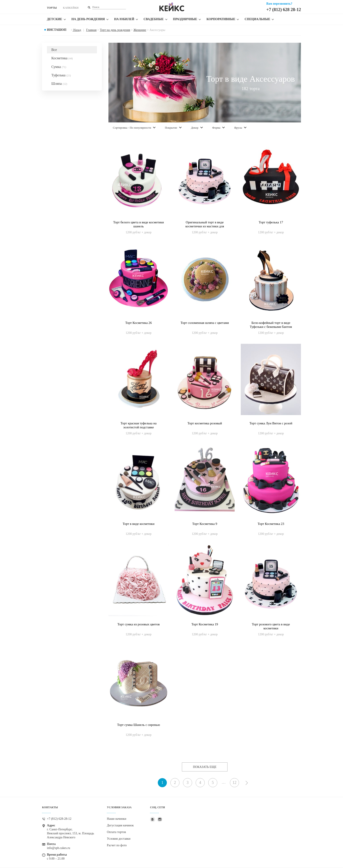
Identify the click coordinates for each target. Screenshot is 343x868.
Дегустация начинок (120, 825)
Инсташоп (57, 30)
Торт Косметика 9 (205, 524)
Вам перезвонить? (279, 4)
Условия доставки (119, 839)
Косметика (62, 58)
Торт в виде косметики (139, 524)
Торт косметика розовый (205, 423)
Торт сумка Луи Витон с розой (271, 423)
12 (235, 783)
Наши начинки (117, 819)
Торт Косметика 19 (205, 624)
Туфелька (61, 75)
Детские (55, 19)
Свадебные (154, 19)
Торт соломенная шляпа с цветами (205, 323)
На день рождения (88, 19)
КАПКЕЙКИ (71, 8)
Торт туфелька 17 (271, 222)
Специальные (257, 19)
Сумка (59, 67)
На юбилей (124, 19)
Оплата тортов (116, 832)
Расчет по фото (117, 845)
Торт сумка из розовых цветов (139, 624)
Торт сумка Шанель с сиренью (139, 725)
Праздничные (185, 19)
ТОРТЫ (52, 8)
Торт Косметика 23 (271, 524)
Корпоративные (221, 19)
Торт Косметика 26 (139, 323)
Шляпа (59, 84)
